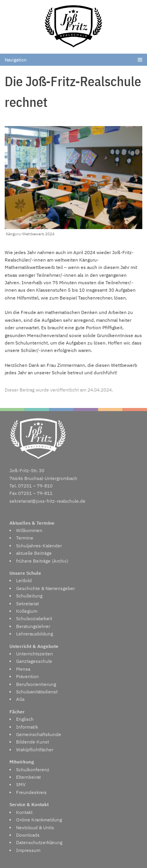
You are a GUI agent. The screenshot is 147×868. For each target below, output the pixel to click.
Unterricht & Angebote (34, 646)
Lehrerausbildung (34, 634)
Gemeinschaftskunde (39, 734)
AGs (20, 699)
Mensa (23, 669)
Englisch (25, 719)
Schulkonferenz (33, 770)
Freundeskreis (31, 792)
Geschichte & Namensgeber (45, 588)
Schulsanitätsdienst (37, 692)
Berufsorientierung (36, 684)
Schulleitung (29, 596)
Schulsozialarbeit (34, 618)
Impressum (28, 850)
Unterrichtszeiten (34, 654)
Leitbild (24, 580)
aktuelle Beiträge (34, 553)
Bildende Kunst (33, 742)
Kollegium (27, 611)
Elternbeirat (28, 777)
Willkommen (29, 530)
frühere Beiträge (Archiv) (42, 561)
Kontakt (24, 812)
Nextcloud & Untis (35, 827)
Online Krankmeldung (39, 820)
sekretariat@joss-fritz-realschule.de (47, 501)
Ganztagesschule (34, 661)
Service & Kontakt (29, 804)
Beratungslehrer (33, 626)
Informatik (27, 727)
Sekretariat (27, 604)
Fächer (17, 712)
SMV (21, 784)
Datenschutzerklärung (39, 842)
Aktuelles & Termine (32, 523)
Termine (25, 538)
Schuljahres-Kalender (39, 546)
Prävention (27, 676)
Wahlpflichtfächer (35, 750)
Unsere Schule (25, 573)
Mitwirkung (22, 762)
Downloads (28, 835)
